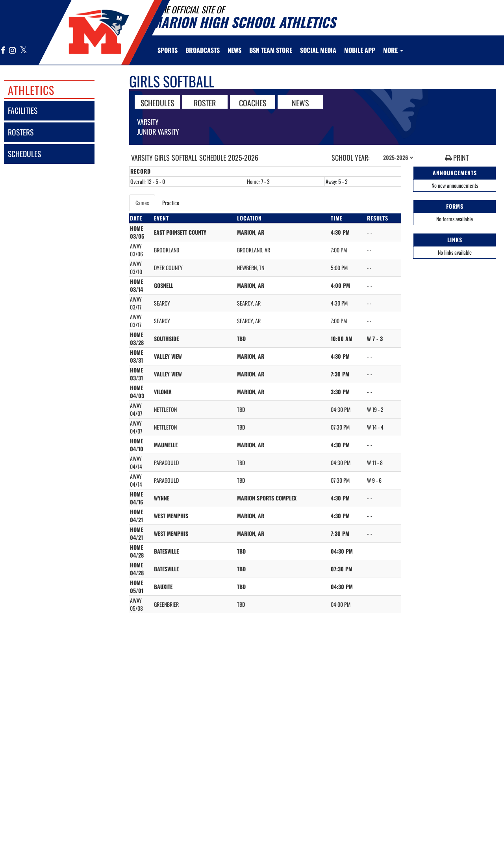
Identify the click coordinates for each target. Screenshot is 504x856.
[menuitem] (203, 50)
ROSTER (205, 102)
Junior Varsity (158, 132)
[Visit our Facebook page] (3, 51)
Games (142, 203)
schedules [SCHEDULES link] (24, 154)
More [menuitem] (393, 50)
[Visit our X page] (23, 51)
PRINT (457, 158)
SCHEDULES (157, 102)
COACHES (253, 102)
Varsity (148, 122)
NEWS (300, 102)
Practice (171, 203)
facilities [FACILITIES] (23, 110)
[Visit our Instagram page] (13, 51)
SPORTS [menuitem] (168, 50)
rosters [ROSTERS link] (21, 132)
